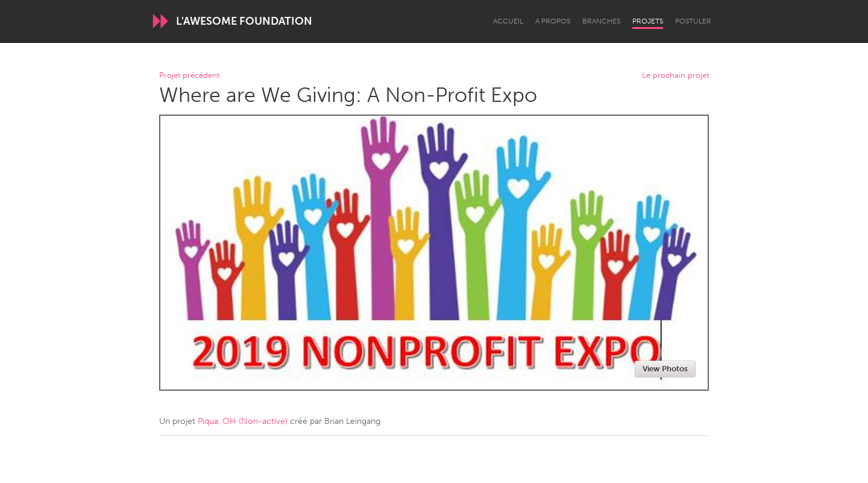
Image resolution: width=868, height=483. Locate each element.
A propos (553, 21)
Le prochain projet (675, 76)
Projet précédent (189, 76)
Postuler (693, 21)
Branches (601, 21)
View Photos (665, 369)
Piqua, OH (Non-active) (243, 421)
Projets (648, 21)
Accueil (508, 21)
